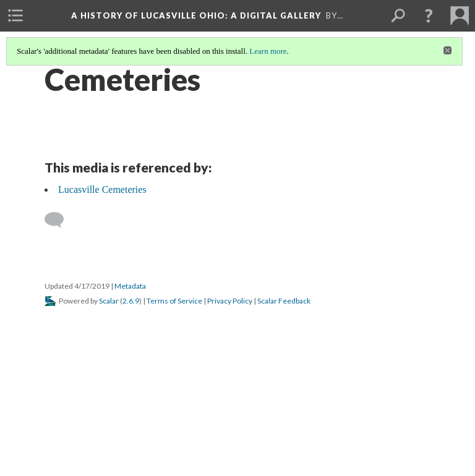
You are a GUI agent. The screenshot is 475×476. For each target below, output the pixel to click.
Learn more (268, 51)
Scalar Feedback (284, 301)
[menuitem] (15, 15)
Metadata (130, 286)
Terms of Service (174, 301)
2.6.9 (131, 301)
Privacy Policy (230, 301)
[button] (429, 15)
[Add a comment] (60, 220)
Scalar (109, 301)
